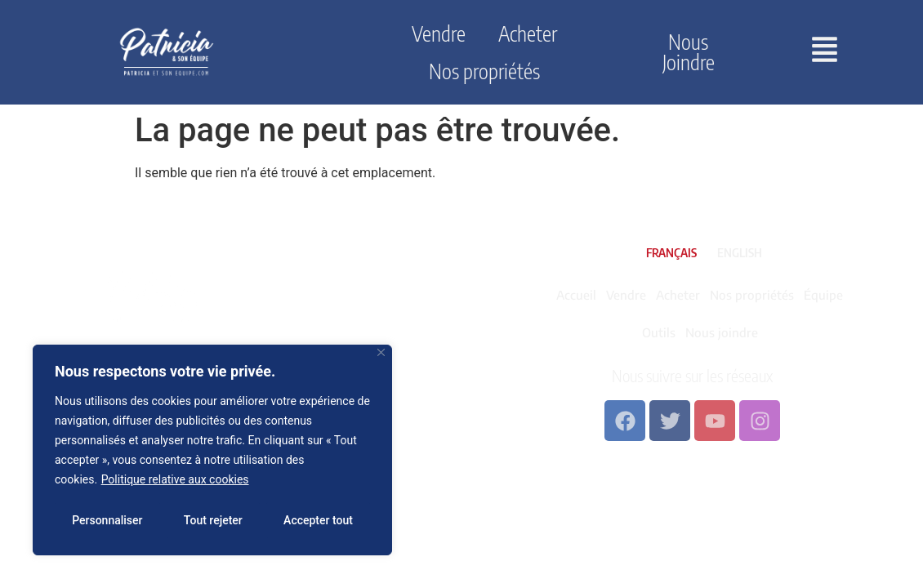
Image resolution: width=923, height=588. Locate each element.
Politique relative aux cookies (175, 479)
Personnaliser (107, 520)
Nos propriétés (484, 71)
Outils (659, 332)
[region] (212, 450)
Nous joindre (689, 52)
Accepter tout (318, 520)
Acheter (528, 33)
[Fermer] (381, 352)
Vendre (439, 33)
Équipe (823, 295)
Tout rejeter (213, 520)
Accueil (576, 295)
